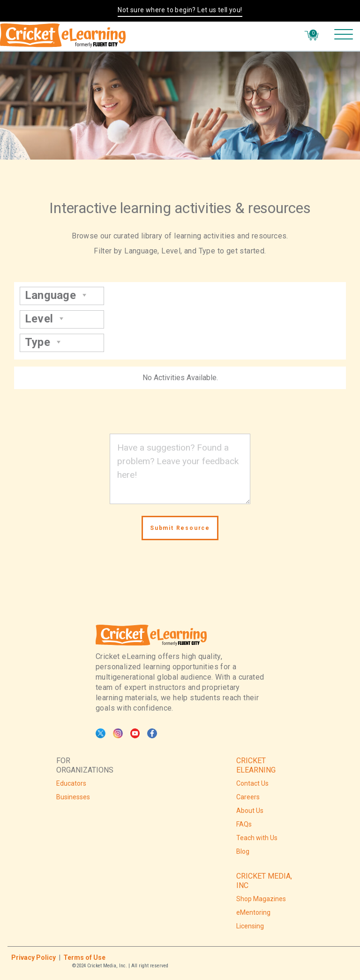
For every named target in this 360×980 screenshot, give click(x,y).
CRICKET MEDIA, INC (264, 881)
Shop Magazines (261, 899)
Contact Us (252, 783)
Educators (71, 783)
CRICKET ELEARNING (256, 765)
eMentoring (253, 912)
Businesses (73, 797)
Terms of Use (84, 957)
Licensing (250, 926)
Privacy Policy (34, 957)
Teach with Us (257, 838)
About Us (250, 811)
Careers (248, 797)
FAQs (244, 824)
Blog (243, 851)
